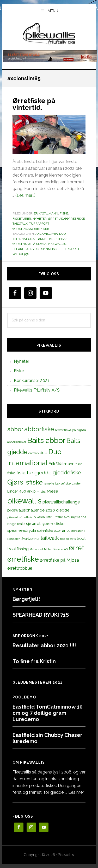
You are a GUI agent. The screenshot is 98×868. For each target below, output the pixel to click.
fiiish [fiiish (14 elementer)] (79, 464)
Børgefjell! (26, 599)
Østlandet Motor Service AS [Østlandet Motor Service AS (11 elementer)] (49, 549)
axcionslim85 (47, 234)
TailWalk (20, 224)
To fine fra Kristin (34, 661)
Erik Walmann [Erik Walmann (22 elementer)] (62, 464)
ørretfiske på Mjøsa (29, 244)
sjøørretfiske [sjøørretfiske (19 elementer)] (53, 524)
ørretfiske (58, 239)
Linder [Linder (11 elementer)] (76, 483)
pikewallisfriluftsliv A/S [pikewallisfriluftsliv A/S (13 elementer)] (52, 517)
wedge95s (21, 254)
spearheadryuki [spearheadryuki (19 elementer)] (22, 530)
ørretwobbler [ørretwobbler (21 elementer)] (20, 568)
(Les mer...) (25, 195)
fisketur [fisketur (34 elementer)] (25, 473)
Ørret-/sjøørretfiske (66, 219)
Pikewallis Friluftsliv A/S (37, 390)
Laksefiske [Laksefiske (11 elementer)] (63, 483)
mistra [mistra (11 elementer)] (41, 492)
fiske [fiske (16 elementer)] (11, 473)
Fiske (64, 213)
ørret (43, 239)
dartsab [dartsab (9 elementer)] (33, 453)
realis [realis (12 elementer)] (21, 524)
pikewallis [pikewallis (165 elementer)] (24, 501)
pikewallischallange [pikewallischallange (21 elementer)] (61, 502)
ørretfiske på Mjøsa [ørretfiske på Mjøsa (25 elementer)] (59, 560)
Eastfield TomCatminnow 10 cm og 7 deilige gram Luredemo (48, 713)
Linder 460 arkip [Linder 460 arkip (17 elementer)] (22, 491)
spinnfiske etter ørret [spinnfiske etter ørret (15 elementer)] (53, 530)
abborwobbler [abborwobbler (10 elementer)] (17, 442)
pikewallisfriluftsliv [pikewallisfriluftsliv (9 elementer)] (20, 517)
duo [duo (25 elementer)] (44, 453)
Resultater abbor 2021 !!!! (44, 645)
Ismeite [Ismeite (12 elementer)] (49, 483)
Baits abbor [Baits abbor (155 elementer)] (46, 440)
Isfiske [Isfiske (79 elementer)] (33, 482)
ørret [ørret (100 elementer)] (76, 548)
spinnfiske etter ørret (60, 249)
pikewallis (57, 244)
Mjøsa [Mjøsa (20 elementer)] (52, 491)
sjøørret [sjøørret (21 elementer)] (33, 524)
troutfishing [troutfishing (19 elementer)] (18, 549)
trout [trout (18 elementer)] (81, 538)
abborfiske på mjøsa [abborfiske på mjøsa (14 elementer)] (71, 430)
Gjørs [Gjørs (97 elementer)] (15, 482)
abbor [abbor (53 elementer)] (15, 429)
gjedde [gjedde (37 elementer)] (43, 473)
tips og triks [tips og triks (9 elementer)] (68, 539)
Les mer (76, 792)
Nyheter (40, 219)
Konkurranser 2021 (32, 381)
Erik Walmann (46, 213)
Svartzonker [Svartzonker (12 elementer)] (30, 539)
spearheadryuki (26, 249)
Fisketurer (22, 219)
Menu (53, 11)
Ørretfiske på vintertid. (34, 104)
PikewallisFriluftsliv (49, 35)
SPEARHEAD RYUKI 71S (41, 615)
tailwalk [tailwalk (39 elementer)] (50, 538)
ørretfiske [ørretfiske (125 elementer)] (23, 559)
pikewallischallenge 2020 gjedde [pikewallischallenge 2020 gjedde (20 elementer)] (38, 510)
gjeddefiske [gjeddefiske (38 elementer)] (67, 473)
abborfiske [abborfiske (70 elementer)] (39, 429)
